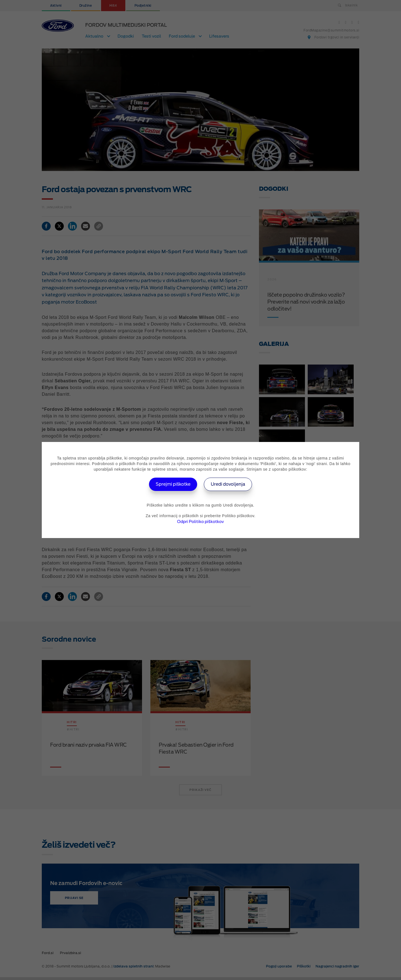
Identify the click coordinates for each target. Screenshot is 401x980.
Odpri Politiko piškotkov (200, 522)
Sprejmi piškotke (172, 484)
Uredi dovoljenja (230, 484)
